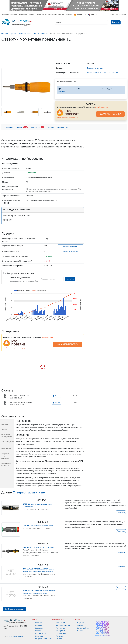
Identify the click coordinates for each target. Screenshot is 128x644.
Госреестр (9, 127)
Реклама (69, 15)
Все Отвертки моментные (15, 609)
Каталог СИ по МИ (63, 625)
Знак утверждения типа (7, 443)
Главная (5, 15)
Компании (23, 15)
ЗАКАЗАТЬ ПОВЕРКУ (110, 114)
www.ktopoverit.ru (102, 107)
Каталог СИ (60, 623)
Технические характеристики (6, 436)
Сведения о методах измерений (5, 456)
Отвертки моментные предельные (39, 547)
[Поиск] (81, 22)
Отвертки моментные (29, 492)
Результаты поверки (56, 15)
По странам (60, 628)
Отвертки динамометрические (38, 526)
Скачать (51, 127)
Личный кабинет (83, 628)
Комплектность (6, 449)
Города (31, 15)
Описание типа (63, 127)
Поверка (22, 127)
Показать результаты (70, 246)
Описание (5, 430)
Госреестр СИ (41, 15)
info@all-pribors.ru (16, 636)
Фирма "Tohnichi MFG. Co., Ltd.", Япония (102, 73)
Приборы (14, 15)
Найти (70, 279)
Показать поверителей (70, 252)
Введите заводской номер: (20, 278)
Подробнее (121, 512)
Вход (112, 15)
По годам (60, 639)
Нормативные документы (6, 464)
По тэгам (59, 636)
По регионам (61, 633)
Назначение (5, 425)
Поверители (38, 127)
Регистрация (121, 15)
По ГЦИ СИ (60, 631)
